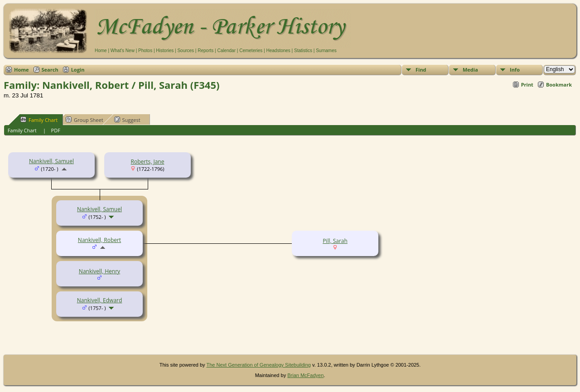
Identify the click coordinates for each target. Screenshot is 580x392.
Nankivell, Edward (100, 300)
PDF (56, 130)
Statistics (303, 51)
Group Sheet (85, 120)
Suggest (127, 120)
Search (50, 70)
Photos (145, 51)
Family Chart (39, 120)
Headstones (278, 51)
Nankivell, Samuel (51, 161)
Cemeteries (251, 51)
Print (527, 85)
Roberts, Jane (148, 162)
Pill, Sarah (335, 241)
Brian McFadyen (305, 375)
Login (78, 70)
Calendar (226, 51)
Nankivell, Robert (99, 240)
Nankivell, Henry (99, 271)
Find (421, 70)
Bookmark (559, 85)
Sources (186, 51)
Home (101, 51)
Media (470, 70)
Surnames (326, 51)
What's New (123, 51)
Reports (205, 51)
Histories (165, 51)
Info (515, 70)
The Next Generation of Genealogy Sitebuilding (259, 365)
